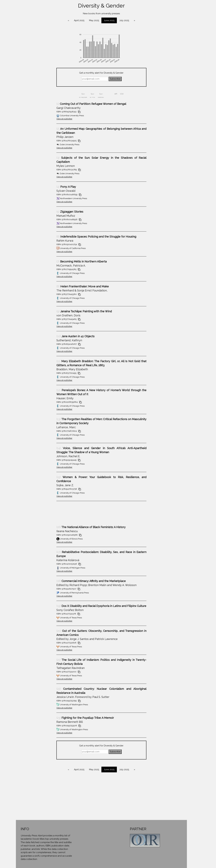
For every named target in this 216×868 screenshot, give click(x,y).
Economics (23, 80)
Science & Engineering (22, 161)
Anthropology (22, 34)
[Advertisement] (92, 515)
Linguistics (23, 121)
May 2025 (123, 20)
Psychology (22, 150)
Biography (22, 57)
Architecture (23, 40)
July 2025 (153, 20)
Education (23, 86)
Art (22, 51)
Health (22, 103)
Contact (22, 185)
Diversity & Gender (22, 74)
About (22, 179)
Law (23, 115)
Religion (22, 155)
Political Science (23, 144)
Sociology (23, 167)
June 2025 (138, 20)
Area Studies (23, 45)
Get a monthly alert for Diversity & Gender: (131, 73)
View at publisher (93, 119)
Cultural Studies (22, 69)
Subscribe (144, 79)
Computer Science (23, 63)
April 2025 (108, 20)
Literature (23, 126)
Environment (23, 92)
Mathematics (22, 132)
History (22, 109)
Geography (23, 97)
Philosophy (23, 138)
